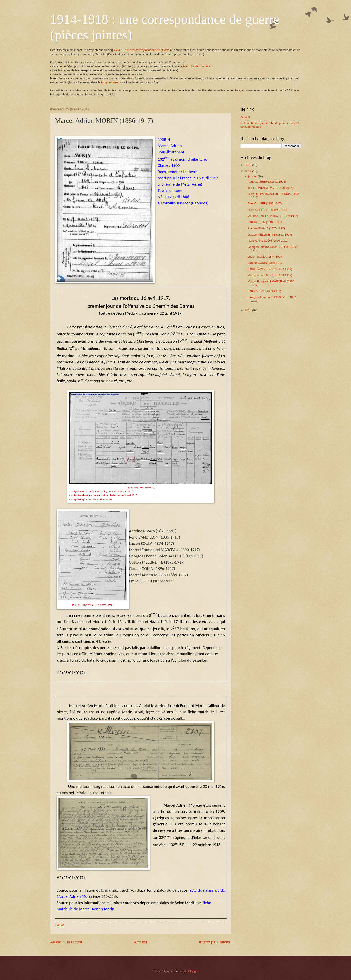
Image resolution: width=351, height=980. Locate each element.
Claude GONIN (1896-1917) (265, 263)
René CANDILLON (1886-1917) (268, 241)
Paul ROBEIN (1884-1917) (265, 222)
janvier (253, 176)
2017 (248, 171)
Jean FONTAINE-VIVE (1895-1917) (270, 188)
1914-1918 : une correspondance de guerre (141, 50)
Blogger (193, 971)
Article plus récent (66, 942)
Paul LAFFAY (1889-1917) (264, 291)
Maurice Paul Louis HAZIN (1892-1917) (273, 216)
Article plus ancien (215, 942)
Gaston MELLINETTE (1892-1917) (270, 235)
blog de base (109, 82)
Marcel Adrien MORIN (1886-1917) (270, 275)
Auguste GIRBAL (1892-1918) (267, 182)
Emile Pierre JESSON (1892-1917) (270, 269)
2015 (248, 310)
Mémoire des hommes (197, 66)
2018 (248, 165)
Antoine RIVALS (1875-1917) (266, 228)
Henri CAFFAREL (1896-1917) (267, 210)
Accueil (140, 942)
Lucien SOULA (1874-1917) (265, 257)
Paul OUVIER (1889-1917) (265, 203)
